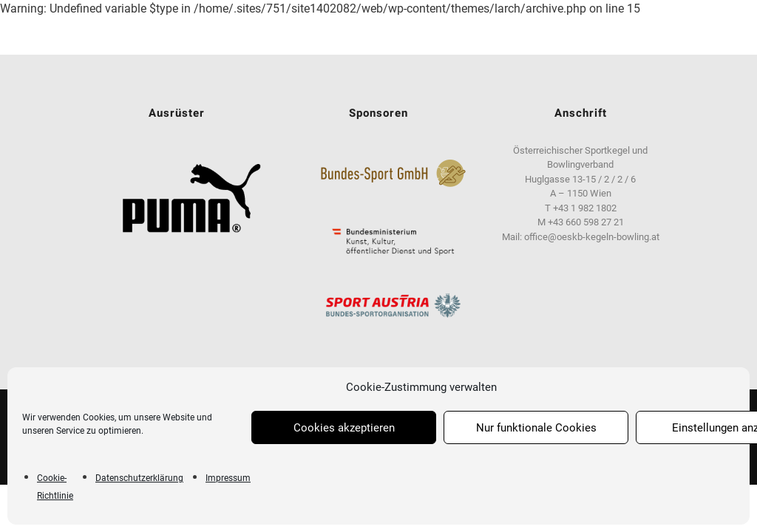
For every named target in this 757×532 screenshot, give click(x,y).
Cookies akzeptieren (344, 428)
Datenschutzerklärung (139, 478)
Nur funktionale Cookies (536, 428)
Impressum (228, 478)
